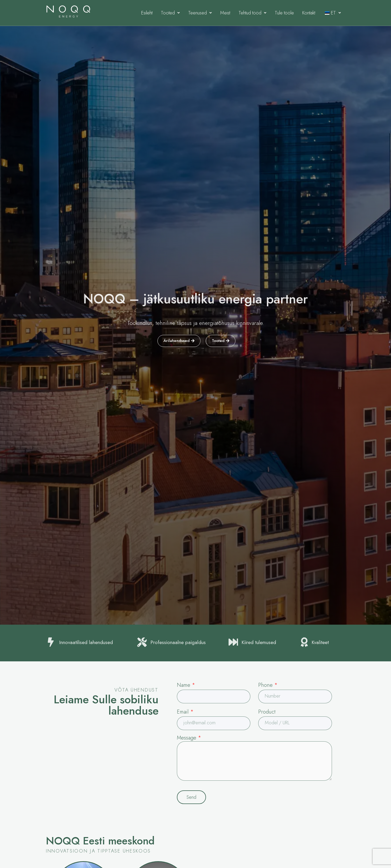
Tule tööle (284, 13)
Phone (268, 685)
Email (185, 712)
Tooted (170, 13)
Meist (225, 13)
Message (189, 738)
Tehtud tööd (252, 13)
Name (186, 685)
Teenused (200, 13)
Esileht (147, 13)
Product (267, 712)
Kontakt (309, 13)
